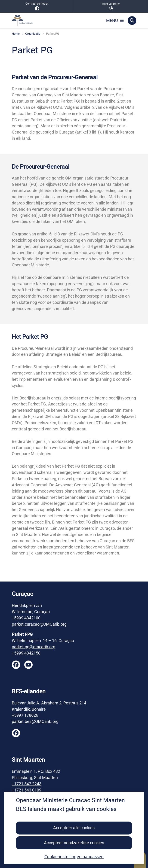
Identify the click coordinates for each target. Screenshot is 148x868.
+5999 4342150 (26, 653)
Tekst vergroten (111, 6)
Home (16, 34)
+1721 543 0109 (27, 790)
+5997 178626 (25, 715)
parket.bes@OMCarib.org (35, 721)
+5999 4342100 (26, 618)
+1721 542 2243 (27, 784)
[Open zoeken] (132, 21)
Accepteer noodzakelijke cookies (74, 843)
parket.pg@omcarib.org (34, 647)
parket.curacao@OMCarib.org (39, 624)
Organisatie (33, 34)
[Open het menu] (115, 21)
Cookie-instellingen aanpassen (74, 856)
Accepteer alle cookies (74, 828)
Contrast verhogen (37, 6)
